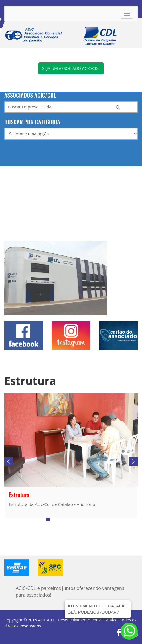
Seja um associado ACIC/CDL (71, 68)
